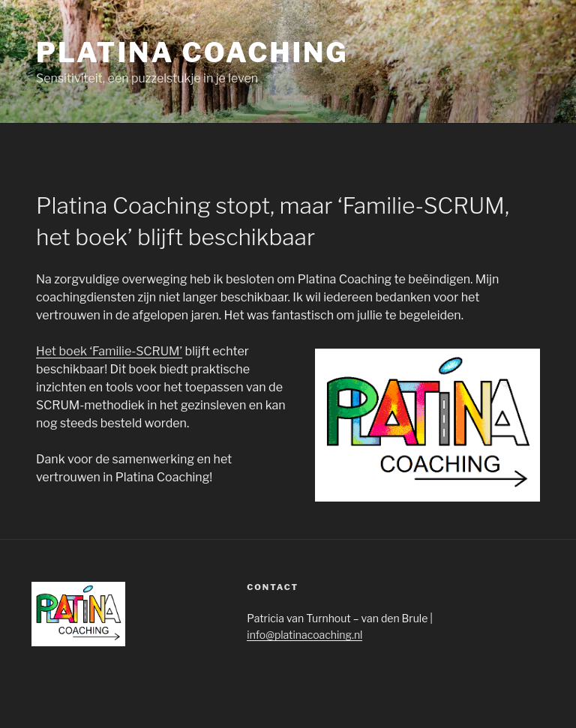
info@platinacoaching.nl (304, 635)
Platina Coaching (192, 52)
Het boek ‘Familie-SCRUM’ (109, 351)
